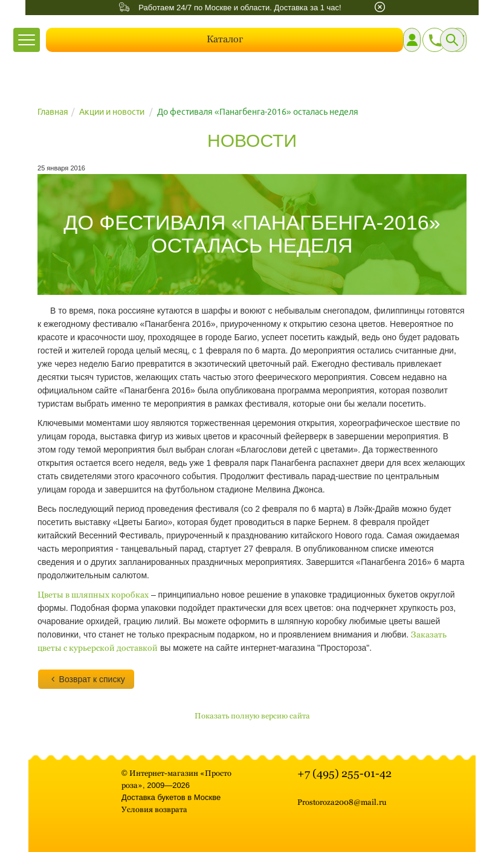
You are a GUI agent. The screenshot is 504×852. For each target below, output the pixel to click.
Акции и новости (112, 112)
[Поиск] (452, 40)
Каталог (225, 39)
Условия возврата (154, 809)
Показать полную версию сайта (252, 716)
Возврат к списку (86, 679)
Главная (53, 112)
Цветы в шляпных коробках (93, 595)
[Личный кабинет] (412, 40)
